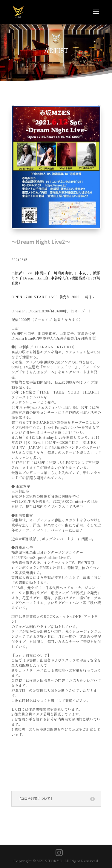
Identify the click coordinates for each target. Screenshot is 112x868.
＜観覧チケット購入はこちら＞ (53, 751)
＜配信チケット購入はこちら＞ (53, 770)
